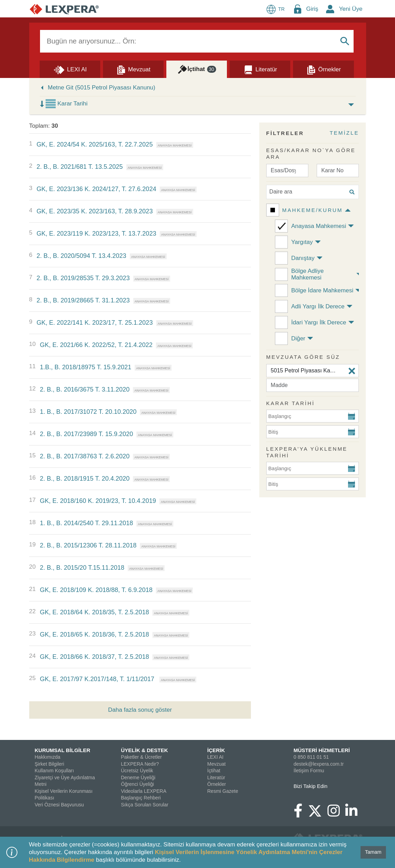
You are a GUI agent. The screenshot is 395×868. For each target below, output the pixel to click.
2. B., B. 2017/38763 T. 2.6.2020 (85, 456)
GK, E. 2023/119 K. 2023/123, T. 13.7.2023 (96, 234)
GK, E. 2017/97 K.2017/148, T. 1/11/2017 (98, 679)
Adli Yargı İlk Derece (318, 306)
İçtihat (214, 771)
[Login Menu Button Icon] (298, 9)
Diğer (298, 338)
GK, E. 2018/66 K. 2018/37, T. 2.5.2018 (94, 657)
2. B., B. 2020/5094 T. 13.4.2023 (81, 256)
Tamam (373, 852)
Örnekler (217, 784)
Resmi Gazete (223, 791)
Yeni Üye (351, 9)
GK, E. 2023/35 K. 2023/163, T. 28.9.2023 (95, 211)
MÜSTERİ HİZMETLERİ (322, 750)
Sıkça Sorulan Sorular (145, 805)
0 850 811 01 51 (311, 757)
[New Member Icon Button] (330, 9)
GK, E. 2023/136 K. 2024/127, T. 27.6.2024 (96, 189)
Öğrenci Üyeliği (138, 784)
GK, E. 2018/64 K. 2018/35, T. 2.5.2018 (94, 612)
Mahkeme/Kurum (313, 210)
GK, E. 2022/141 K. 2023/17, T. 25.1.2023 (95, 323)
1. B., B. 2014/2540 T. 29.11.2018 (86, 523)
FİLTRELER (285, 133)
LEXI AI (216, 757)
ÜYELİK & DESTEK (145, 750)
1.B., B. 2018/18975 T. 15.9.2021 (85, 367)
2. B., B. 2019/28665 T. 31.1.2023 (83, 300)
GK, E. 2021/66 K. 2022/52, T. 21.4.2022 (96, 345)
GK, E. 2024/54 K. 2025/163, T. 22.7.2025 (95, 144)
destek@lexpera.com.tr (319, 764)
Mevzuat (217, 764)
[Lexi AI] (70, 69)
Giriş (312, 9)
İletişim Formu (309, 771)
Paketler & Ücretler (141, 757)
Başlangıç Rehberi (141, 798)
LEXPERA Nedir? (140, 764)
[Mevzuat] (133, 69)
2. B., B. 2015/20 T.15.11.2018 (82, 568)
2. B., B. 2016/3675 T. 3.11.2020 (85, 389)
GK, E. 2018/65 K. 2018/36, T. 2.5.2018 (94, 634)
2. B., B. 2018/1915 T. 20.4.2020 (85, 479)
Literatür (216, 778)
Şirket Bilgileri (50, 764)
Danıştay (303, 258)
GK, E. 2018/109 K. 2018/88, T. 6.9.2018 (96, 590)
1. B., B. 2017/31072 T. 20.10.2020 (88, 412)
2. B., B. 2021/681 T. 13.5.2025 (80, 167)
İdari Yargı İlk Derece (319, 322)
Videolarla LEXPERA (144, 791)
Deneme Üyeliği (138, 778)
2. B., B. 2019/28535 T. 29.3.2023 (83, 278)
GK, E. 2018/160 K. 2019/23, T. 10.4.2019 (98, 501)
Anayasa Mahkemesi (319, 226)
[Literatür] (260, 69)
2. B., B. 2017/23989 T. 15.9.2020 (86, 434)
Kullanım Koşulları (54, 771)
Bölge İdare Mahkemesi (322, 290)
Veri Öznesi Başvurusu (60, 805)
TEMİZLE (344, 133)
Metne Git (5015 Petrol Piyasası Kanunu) (101, 88)
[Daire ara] (313, 192)
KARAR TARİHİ (291, 403)
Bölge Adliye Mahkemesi (308, 274)
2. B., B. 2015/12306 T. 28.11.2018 (88, 545)
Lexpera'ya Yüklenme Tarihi (307, 452)
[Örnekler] (323, 69)
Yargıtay (302, 242)
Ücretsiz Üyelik (137, 771)
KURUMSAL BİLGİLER (63, 750)
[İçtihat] (197, 69)
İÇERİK (216, 750)
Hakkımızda (48, 757)
